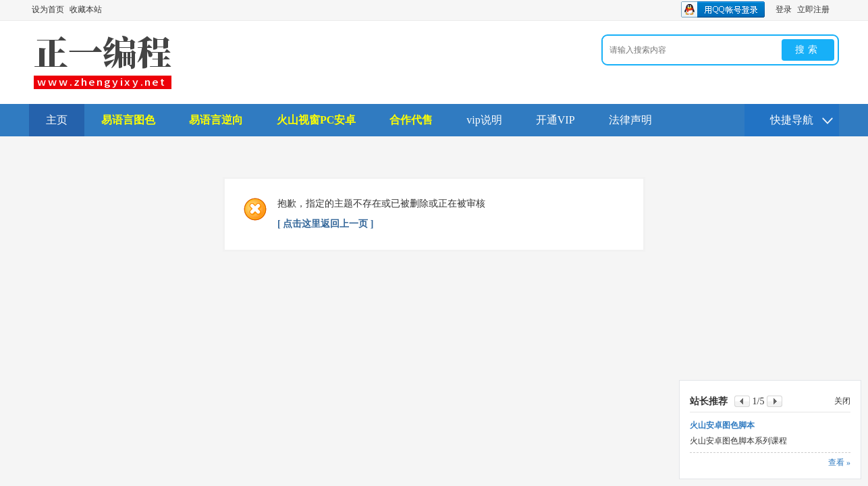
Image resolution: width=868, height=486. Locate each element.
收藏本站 (86, 9)
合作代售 (411, 120)
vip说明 (484, 120)
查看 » (839, 462)
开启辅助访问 (836, 9)
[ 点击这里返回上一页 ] (325, 224)
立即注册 (813, 9)
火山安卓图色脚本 (722, 425)
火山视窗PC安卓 (316, 120)
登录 (784, 9)
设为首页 (48, 9)
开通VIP (555, 120)
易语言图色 (128, 120)
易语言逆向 (216, 120)
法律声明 (630, 120)
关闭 (842, 401)
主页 (57, 120)
